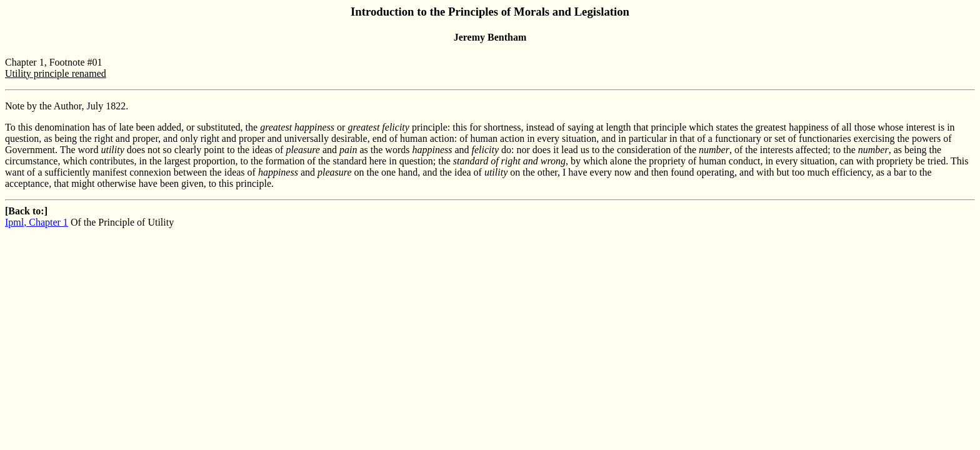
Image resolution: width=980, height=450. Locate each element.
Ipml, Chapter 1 (37, 222)
